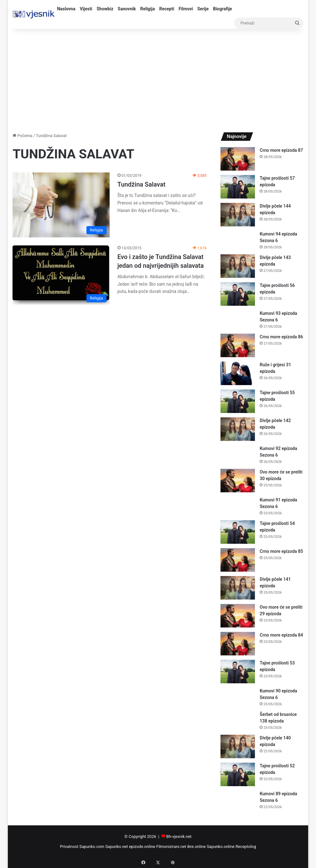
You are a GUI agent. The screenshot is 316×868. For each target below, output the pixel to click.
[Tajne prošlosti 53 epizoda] (238, 672)
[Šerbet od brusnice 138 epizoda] (238, 720)
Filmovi (186, 9)
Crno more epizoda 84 (281, 635)
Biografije (223, 9)
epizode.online (142, 847)
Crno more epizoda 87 (281, 150)
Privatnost (69, 847)
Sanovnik (127, 9)
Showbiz (105, 9)
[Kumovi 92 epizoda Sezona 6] (238, 455)
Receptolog (246, 847)
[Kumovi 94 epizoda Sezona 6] (238, 240)
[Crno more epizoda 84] (238, 644)
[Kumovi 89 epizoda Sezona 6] (238, 800)
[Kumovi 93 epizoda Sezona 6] (238, 319)
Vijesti (86, 9)
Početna (22, 136)
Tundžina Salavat (141, 184)
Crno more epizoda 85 (281, 551)
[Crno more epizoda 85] (238, 560)
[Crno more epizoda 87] (238, 159)
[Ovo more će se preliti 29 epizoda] (238, 616)
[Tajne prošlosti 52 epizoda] (238, 774)
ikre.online (197, 847)
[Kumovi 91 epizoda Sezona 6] (238, 506)
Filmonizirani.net (171, 847)
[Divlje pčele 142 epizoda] (238, 429)
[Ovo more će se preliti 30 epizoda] (238, 481)
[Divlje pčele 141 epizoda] (238, 588)
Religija (148, 9)
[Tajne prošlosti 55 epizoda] (238, 401)
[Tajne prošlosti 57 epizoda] (238, 187)
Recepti (167, 9)
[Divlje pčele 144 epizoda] (238, 215)
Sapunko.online (221, 847)
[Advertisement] (158, 79)
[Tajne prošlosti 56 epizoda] (238, 294)
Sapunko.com (92, 847)
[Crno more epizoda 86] (238, 345)
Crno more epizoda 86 (281, 337)
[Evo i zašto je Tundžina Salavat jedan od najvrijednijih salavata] (61, 275)
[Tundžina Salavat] (61, 205)
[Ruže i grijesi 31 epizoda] (238, 373)
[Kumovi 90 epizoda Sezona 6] (238, 697)
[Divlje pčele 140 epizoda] (238, 746)
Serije (203, 9)
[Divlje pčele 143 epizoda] (238, 266)
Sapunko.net (117, 847)
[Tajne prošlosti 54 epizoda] (238, 532)
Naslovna (66, 9)
